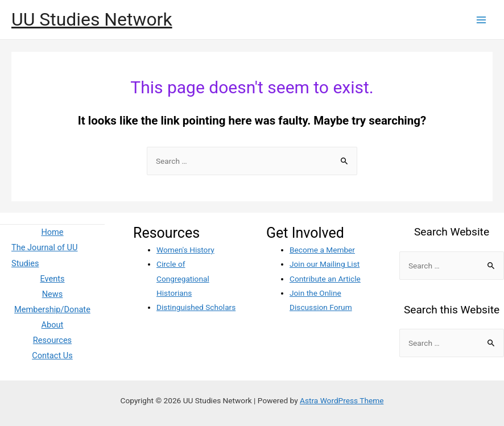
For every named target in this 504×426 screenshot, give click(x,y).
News (53, 294)
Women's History (185, 250)
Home (52, 232)
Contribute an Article (325, 279)
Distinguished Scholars (196, 307)
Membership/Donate (52, 309)
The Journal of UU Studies (44, 255)
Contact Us (52, 355)
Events (52, 279)
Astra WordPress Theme (342, 400)
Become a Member (322, 250)
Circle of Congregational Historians (183, 278)
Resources (52, 340)
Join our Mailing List (325, 264)
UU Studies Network (92, 19)
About (53, 325)
